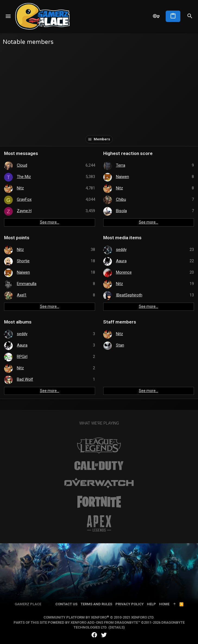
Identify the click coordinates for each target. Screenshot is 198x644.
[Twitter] (104, 635)
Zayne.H (24, 211)
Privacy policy (130, 604)
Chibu (121, 199)
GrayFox (24, 199)
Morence (124, 272)
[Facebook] (94, 635)
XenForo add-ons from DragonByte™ (105, 622)
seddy (121, 250)
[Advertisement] (99, 89)
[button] (8, 16)
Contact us (66, 604)
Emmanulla (27, 284)
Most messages (21, 153)
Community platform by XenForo (99, 617)
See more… (50, 222)
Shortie (23, 261)
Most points (17, 238)
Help (151, 604)
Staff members (120, 322)
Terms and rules (96, 604)
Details (117, 627)
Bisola (121, 211)
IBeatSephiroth (129, 295)
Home (164, 604)
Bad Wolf (25, 379)
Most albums (18, 322)
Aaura (121, 261)
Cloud (22, 165)
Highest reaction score (128, 153)
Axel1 (22, 295)
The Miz (24, 177)
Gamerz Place (28, 604)
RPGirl (22, 357)
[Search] (190, 16)
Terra (121, 165)
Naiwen (122, 177)
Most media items (122, 238)
